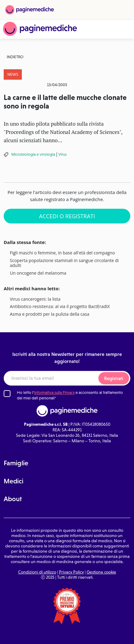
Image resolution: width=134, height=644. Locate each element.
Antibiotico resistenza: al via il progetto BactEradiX (60, 307)
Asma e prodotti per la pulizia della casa (50, 314)
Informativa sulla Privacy (54, 392)
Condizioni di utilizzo (37, 572)
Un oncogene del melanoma (38, 273)
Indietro (15, 57)
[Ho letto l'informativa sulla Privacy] (7, 394)
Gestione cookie (101, 572)
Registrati (114, 378)
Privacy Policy (71, 572)
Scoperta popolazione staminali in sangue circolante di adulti (64, 263)
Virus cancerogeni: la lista (35, 299)
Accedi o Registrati (67, 216)
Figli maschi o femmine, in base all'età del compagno (62, 253)
